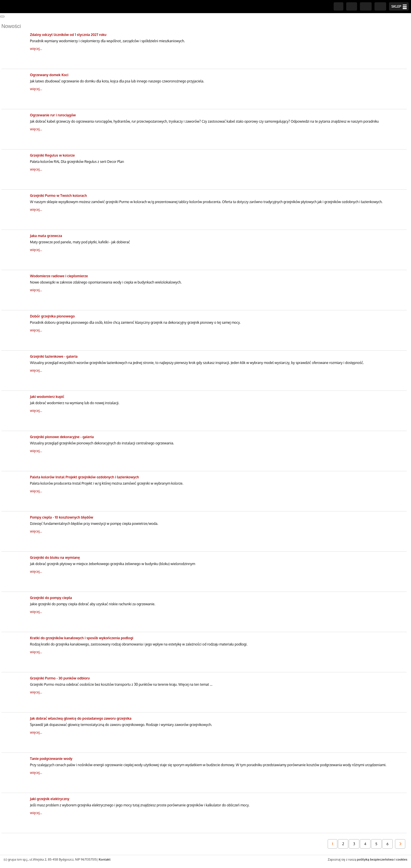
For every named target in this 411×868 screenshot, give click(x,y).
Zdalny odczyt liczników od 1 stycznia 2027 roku (68, 35)
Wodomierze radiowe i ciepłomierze (59, 276)
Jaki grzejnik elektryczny (50, 799)
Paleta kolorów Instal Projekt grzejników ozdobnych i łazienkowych (84, 477)
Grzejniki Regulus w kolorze (52, 155)
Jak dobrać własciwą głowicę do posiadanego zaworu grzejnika (81, 718)
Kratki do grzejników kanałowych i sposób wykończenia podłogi (82, 638)
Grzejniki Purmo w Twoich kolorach (58, 196)
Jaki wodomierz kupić (47, 397)
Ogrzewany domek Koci (49, 75)
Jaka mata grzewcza (46, 236)
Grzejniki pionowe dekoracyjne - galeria (62, 437)
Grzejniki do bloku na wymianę (55, 558)
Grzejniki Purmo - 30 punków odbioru (60, 678)
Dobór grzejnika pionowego (52, 316)
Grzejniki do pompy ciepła (51, 598)
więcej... (36, 49)
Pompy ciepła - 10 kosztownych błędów (62, 517)
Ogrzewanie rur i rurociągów (53, 115)
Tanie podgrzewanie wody (51, 759)
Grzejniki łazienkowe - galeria (54, 356)
